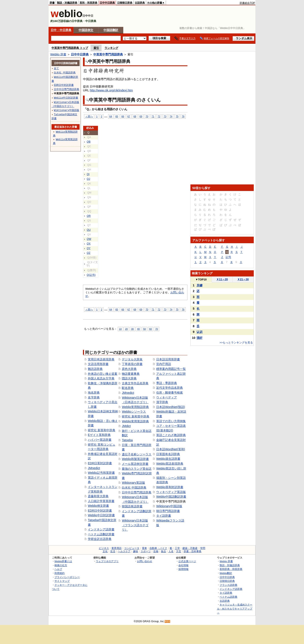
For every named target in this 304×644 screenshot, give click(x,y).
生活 (113, 551)
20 (126, 329)
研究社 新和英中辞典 (136, 416)
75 (177, 116)
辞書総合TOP (247, 3)
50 (145, 329)
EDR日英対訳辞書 (100, 463)
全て (56, 68)
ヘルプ (58, 569)
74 (171, 116)
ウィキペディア (167, 397)
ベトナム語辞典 (228, 597)
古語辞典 (140, 3)
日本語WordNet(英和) (171, 449)
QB (89, 142)
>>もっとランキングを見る (236, 343)
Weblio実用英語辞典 (135, 421)
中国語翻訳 (111, 30)
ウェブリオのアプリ (107, 561)
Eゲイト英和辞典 (99, 435)
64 (111, 116)
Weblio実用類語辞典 (135, 407)
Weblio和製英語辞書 (135, 459)
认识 (199, 332)
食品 (163, 551)
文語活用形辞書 (98, 364)
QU (89, 230)
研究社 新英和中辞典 (102, 430)
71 (153, 116)
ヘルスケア (124, 551)
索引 (96, 48)
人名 (171, 551)
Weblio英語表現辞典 (170, 464)
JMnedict (94, 468)
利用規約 (60, 573)
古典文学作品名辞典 (135, 383)
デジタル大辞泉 (132, 359)
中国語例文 (86, 30)
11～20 (222, 279)
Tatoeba (127, 440)
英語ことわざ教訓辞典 (171, 435)
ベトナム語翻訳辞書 (101, 534)
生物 (156, 551)
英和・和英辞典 (88, 3)
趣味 (136, 551)
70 (147, 116)
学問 (203, 548)
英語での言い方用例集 (171, 421)
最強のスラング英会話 (137, 469)
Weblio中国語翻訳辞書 (171, 497)
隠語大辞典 (129, 378)
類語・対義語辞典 (67, 3)
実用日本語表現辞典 (101, 359)
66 (123, 116)
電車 (144, 548)
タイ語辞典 (226, 593)
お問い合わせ (145, 561)
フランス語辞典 (228, 585)
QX (89, 244)
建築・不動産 (190, 548)
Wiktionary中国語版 (169, 506)
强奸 (199, 338)
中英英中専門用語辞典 (108, 54)
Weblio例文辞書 (98, 506)
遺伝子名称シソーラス (137, 454)
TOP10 (201, 279)
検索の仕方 (61, 565)
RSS (168, 621)
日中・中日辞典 (61, 30)
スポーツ (146, 551)
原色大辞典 (129, 369)
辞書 (52, 3)
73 (165, 116)
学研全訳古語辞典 (100, 539)
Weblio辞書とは (63, 561)
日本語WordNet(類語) (171, 407)
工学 (177, 548)
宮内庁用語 (164, 364)
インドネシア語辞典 (231, 589)
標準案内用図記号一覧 (171, 369)
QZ (89, 253)
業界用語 (117, 548)
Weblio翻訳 (226, 573)
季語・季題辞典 (167, 383)
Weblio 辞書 (58, 54)
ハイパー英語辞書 (100, 440)
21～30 (243, 279)
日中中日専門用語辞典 (137, 492)
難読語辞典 (95, 369)
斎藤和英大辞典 (98, 496)
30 (132, 329)
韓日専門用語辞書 (168, 511)
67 (129, 116)
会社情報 (183, 565)
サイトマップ (62, 581)
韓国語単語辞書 (132, 506)
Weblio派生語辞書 (168, 459)
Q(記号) (91, 275)
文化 (105, 551)
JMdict (126, 426)
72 (159, 116)
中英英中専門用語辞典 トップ (70, 48)
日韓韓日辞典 (125, 3)
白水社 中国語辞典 (134, 487)
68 (135, 116)
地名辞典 (94, 393)
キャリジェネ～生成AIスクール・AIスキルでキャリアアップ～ (235, 608)
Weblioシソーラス (134, 412)
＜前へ (89, 116)
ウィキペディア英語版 (171, 492)
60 (151, 329)
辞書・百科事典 (193, 551)
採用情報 (183, 569)
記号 (228, 257)
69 (141, 116)
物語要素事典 (131, 374)
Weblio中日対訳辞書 (101, 515)
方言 (179, 551)
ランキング (111, 48)
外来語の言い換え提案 (103, 374)
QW (89, 239)
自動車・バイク (158, 548)
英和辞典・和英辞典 (231, 569)
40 (138, 329)
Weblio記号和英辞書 (101, 473)
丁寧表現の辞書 (132, 364)
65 (117, 116)
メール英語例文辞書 (135, 464)
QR (89, 216)
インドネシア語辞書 (101, 529)
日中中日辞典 (107, 3)
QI (88, 174)
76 (183, 116)
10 (120, 329)
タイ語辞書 (164, 516)
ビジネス (104, 548)
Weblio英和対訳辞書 (170, 487)
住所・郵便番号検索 (170, 393)
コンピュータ (132, 548)
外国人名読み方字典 (101, 378)
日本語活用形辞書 (168, 359)
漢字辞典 (162, 402)
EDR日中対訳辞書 (100, 511)
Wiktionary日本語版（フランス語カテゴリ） (135, 525)
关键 (199, 285)
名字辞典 (94, 397)
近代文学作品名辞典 (170, 388)
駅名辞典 (128, 388)
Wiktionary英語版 (133, 483)
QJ (88, 179)
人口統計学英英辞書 (101, 501)
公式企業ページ (187, 561)
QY (89, 248)
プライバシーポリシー (67, 577)
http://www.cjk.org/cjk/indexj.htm (111, 90)
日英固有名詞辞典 (168, 454)
